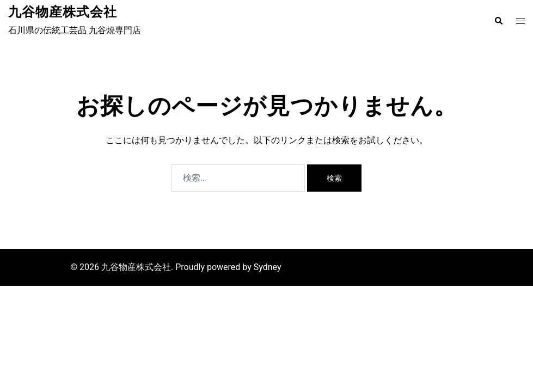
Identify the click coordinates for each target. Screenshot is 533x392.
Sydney (268, 267)
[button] (498, 21)
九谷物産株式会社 (63, 12)
